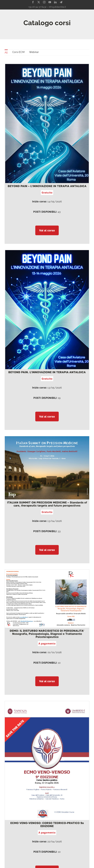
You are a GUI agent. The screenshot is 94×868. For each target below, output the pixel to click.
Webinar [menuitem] (34, 52)
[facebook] (33, 2)
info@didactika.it (57, 7)
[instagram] (44, 2)
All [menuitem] (6, 53)
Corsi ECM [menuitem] (18, 52)
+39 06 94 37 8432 (37, 7)
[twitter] (39, 2)
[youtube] (50, 2)
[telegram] (61, 2)
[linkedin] (55, 2)
